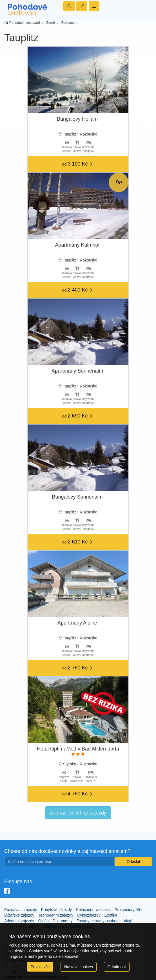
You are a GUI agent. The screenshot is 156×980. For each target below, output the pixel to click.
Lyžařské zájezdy (19, 915)
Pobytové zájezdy (57, 910)
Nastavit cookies (79, 967)
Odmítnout (117, 967)
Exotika (111, 915)
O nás (44, 921)
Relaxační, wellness (93, 910)
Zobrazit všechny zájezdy (78, 813)
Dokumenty (63, 921)
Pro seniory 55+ (128, 910)
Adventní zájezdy (19, 921)
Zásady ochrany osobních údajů (104, 921)
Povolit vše (40, 967)
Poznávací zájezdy (21, 910)
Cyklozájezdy (89, 915)
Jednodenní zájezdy (56, 915)
